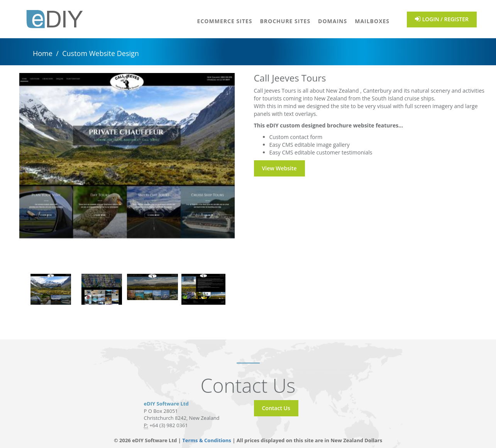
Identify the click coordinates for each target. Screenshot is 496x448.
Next (240, 170)
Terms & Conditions (207, 440)
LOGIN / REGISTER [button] (442, 19)
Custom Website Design (101, 53)
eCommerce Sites (225, 21)
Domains (333, 21)
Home (43, 53)
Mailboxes (372, 21)
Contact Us (276, 408)
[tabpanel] (51, 289)
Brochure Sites (285, 21)
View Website (279, 168)
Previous (14, 170)
